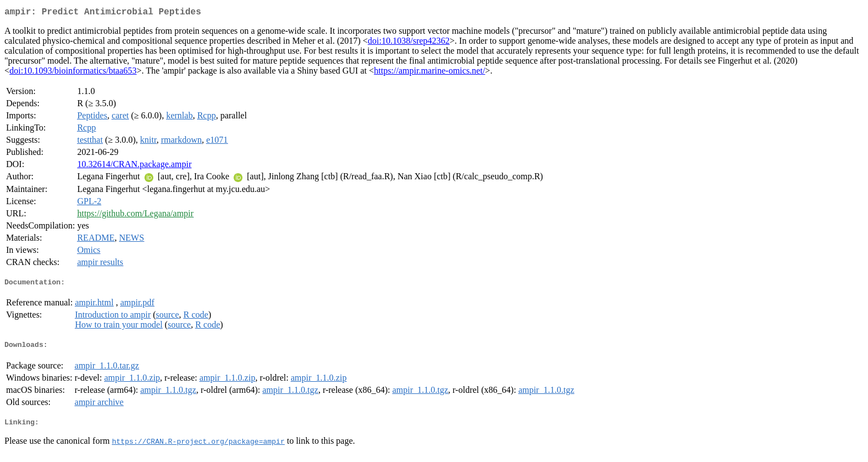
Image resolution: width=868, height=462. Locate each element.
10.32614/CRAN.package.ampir (134, 166)
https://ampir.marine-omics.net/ (430, 73)
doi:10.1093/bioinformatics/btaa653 (73, 73)
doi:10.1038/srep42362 (409, 43)
